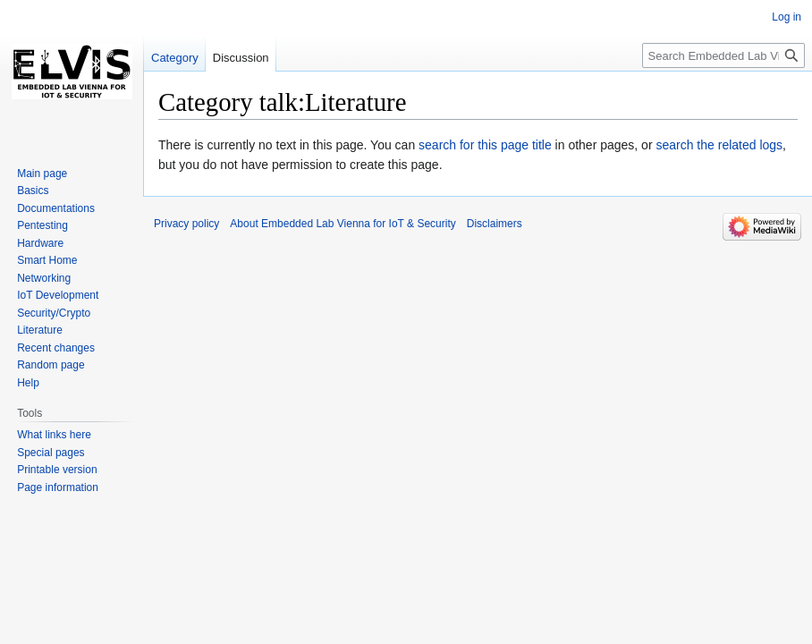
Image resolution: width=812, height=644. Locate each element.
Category (175, 58)
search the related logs (719, 145)
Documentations (56, 208)
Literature (40, 330)
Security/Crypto (54, 313)
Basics (33, 191)
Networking (44, 278)
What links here (54, 435)
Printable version (57, 470)
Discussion (241, 58)
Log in (787, 17)
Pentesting (42, 225)
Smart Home (47, 260)
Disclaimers (495, 224)
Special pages (51, 453)
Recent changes (56, 348)
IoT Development (58, 295)
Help (28, 383)
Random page (51, 365)
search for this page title (485, 145)
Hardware (40, 243)
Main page (42, 174)
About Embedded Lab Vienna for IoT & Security (343, 224)
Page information (58, 487)
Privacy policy (186, 224)
